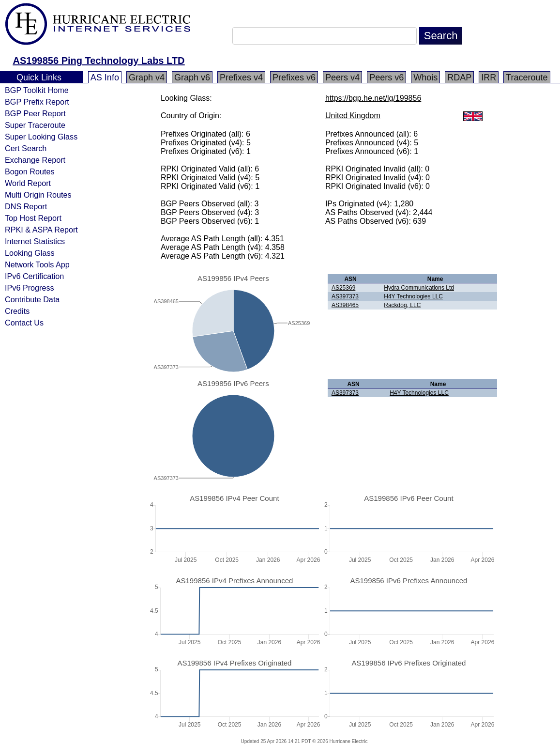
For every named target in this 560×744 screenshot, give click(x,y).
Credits (17, 311)
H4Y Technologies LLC (413, 296)
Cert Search (26, 148)
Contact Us (24, 323)
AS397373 (345, 296)
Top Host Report (33, 218)
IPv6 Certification (34, 276)
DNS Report (26, 206)
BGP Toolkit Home (37, 90)
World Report (28, 183)
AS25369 (343, 288)
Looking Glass (30, 253)
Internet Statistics (35, 241)
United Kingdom (353, 116)
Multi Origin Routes (38, 195)
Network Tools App (37, 264)
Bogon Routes (30, 171)
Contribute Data (32, 299)
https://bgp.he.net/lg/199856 (373, 98)
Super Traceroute (35, 125)
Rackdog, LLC (402, 305)
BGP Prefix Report (37, 102)
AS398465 (345, 305)
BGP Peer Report (35, 113)
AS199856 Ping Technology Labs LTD (99, 61)
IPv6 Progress (30, 288)
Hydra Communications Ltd (419, 288)
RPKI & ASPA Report (41, 230)
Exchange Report (35, 160)
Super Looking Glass (41, 137)
